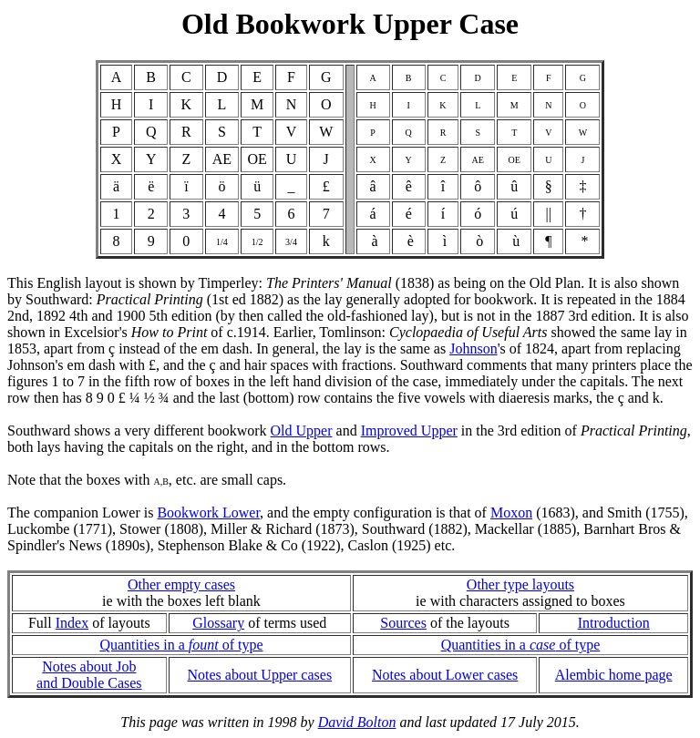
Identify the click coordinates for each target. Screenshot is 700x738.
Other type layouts (520, 584)
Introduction (614, 623)
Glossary (218, 623)
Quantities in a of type (181, 645)
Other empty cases (181, 584)
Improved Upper (409, 430)
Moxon (511, 512)
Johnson (473, 348)
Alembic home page (614, 675)
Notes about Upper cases (259, 675)
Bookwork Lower (208, 512)
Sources (403, 623)
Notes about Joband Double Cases (89, 675)
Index (72, 623)
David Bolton (357, 722)
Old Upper (302, 430)
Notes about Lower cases (445, 675)
